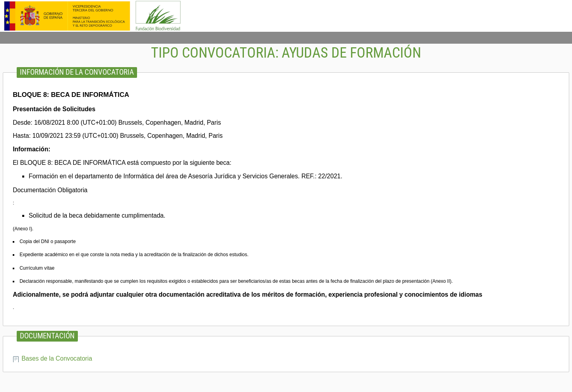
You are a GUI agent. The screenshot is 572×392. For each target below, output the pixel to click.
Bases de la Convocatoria (57, 358)
